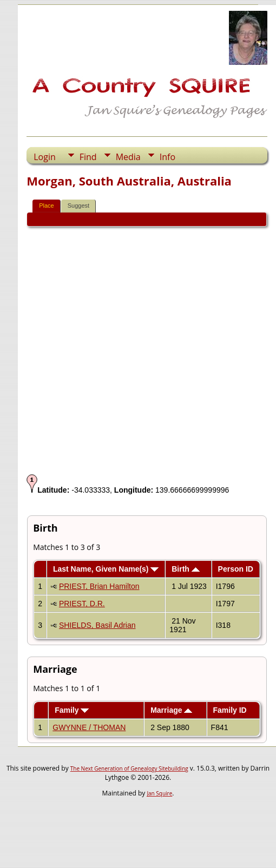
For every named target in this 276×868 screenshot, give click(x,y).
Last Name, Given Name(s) (106, 569)
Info (167, 157)
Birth (186, 569)
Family (72, 710)
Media (128, 157)
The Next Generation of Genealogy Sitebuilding (129, 768)
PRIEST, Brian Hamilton (99, 586)
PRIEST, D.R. (82, 604)
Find (88, 157)
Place (47, 206)
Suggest (78, 206)
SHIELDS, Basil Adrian (97, 625)
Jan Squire (159, 793)
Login (45, 157)
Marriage (171, 710)
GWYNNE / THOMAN (89, 727)
